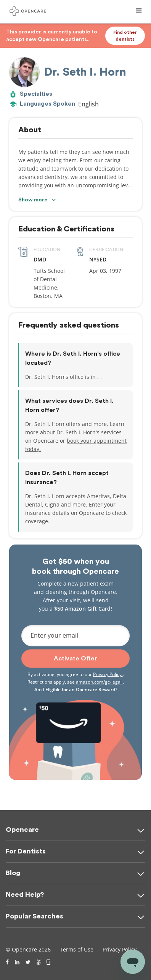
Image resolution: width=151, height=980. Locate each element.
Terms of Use (77, 949)
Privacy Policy (108, 674)
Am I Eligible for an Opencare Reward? (76, 689)
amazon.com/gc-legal (99, 682)
